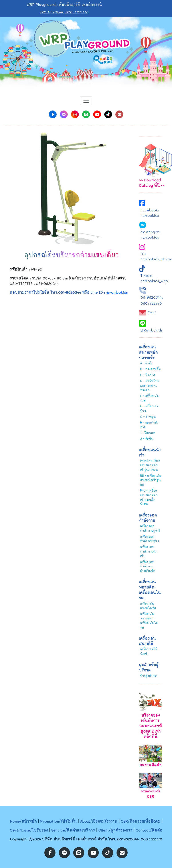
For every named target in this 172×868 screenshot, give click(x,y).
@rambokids (117, 292)
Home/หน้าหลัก (23, 821)
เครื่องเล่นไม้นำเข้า (149, 651)
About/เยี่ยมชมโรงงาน (99, 821)
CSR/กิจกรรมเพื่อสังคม (140, 821)
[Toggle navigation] (86, 101)
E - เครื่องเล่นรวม (149, 398)
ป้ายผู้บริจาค (149, 676)
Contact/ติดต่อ (149, 830)
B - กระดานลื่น (150, 369)
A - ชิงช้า (146, 363)
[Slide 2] (90, 83)
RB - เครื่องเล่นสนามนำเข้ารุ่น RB (151, 480)
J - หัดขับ (147, 439)
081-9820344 (52, 12)
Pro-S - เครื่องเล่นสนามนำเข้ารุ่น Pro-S (150, 465)
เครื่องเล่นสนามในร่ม (148, 606)
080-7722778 (77, 12)
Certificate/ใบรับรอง (29, 830)
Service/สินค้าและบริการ (73, 830)
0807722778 (151, 303)
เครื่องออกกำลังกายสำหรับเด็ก (148, 566)
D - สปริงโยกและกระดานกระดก (149, 385)
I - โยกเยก (148, 433)
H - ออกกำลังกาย (149, 425)
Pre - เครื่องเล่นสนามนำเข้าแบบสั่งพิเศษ (149, 497)
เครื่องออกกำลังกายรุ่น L (150, 539)
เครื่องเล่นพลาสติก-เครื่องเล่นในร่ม (149, 620)
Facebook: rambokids (150, 213)
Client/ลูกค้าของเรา (115, 830)
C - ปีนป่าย (148, 375)
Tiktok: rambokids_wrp (154, 278)
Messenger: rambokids (150, 234)
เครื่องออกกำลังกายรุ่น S (150, 528)
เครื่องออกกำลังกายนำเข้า (149, 551)
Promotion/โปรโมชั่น (58, 821)
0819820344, (152, 297)
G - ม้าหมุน (148, 417)
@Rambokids (151, 330)
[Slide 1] (82, 83)
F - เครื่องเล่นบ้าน (149, 408)
